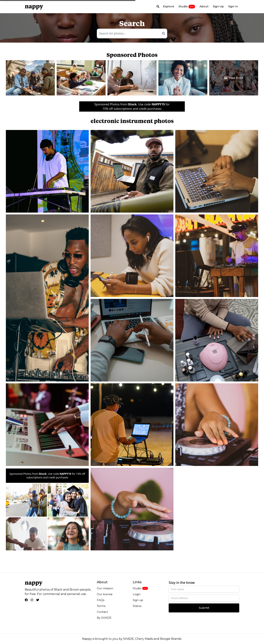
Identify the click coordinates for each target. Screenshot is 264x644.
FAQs (101, 600)
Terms (101, 606)
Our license (105, 594)
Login (137, 594)
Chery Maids (144, 639)
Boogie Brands (171, 639)
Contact (102, 612)
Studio (187, 6)
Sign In (233, 6)
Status (137, 606)
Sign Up (218, 6)
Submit (204, 608)
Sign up (138, 600)
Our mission (105, 588)
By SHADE (104, 618)
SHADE (129, 639)
